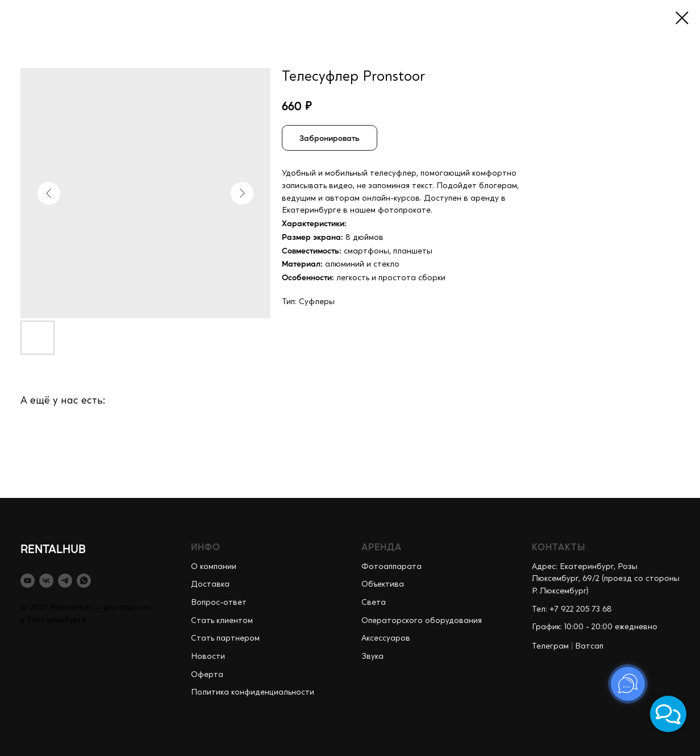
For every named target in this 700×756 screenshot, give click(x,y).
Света (374, 603)
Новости (208, 657)
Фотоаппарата (391, 567)
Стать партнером (225, 638)
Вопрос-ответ (219, 603)
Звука (372, 657)
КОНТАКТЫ (559, 547)
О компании (214, 567)
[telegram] (65, 581)
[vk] (46, 581)
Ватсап (589, 646)
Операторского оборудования (422, 621)
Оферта (207, 675)
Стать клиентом (222, 621)
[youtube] (28, 581)
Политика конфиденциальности (253, 692)
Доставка (210, 584)
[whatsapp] (84, 581)
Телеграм (550, 646)
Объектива (383, 584)
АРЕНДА (382, 547)
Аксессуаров (386, 638)
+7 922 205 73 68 (581, 609)
